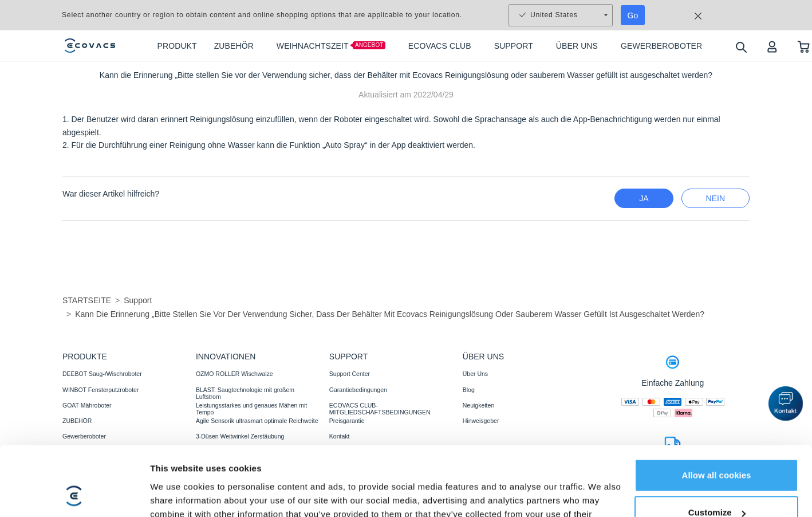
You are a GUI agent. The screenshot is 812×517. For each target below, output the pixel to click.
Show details (177, 468)
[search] (741, 47)
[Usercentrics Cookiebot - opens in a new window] (74, 468)
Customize (717, 421)
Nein (716, 198)
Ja (644, 198)
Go (633, 15)
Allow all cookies (717, 384)
